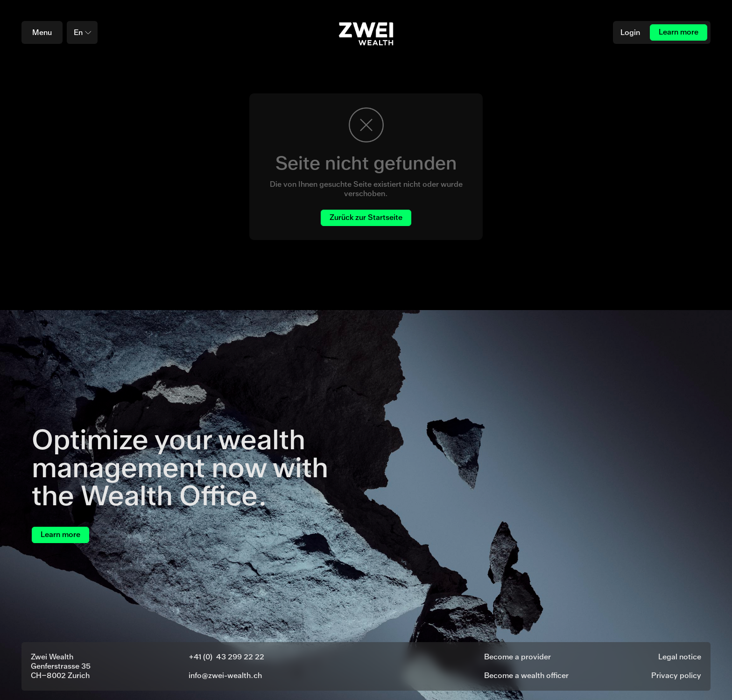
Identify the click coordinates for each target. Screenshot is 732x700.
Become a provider (517, 657)
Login (630, 32)
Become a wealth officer (526, 675)
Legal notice (680, 657)
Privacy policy (676, 675)
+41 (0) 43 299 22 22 (226, 657)
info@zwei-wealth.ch (225, 675)
